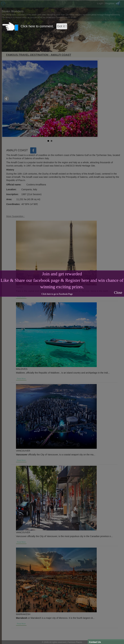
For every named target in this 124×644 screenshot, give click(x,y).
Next (93, 99)
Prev (6, 99)
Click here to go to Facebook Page (57, 294)
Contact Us (95, 642)
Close (118, 293)
